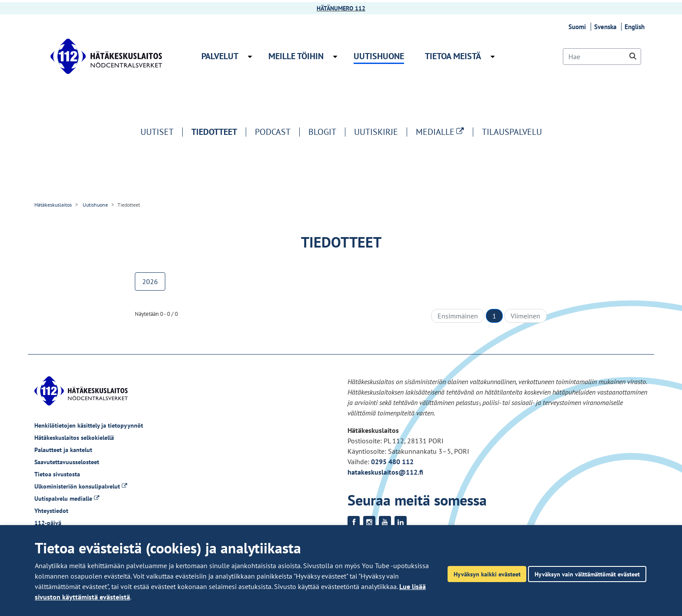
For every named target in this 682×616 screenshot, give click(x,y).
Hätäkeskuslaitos (53, 205)
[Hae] (602, 57)
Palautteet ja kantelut (63, 450)
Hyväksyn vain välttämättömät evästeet (587, 574)
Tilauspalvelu (512, 132)
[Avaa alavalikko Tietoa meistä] (493, 57)
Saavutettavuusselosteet (67, 462)
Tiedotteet (214, 132)
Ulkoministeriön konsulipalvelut (81, 486)
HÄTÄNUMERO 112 (341, 8)
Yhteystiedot (51, 511)
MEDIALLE (444, 132)
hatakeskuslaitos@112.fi (385, 472)
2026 (150, 281)
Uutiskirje (376, 132)
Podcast (273, 132)
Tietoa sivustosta (57, 474)
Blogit (322, 132)
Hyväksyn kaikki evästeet (487, 574)
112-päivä (48, 523)
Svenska (607, 27)
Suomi (578, 27)
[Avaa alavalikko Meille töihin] (335, 57)
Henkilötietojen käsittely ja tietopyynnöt (89, 425)
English (636, 27)
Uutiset (157, 132)
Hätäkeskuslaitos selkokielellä (74, 438)
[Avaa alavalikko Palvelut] (250, 57)
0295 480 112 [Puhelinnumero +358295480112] (392, 462)
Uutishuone (95, 205)
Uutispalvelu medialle (67, 499)
